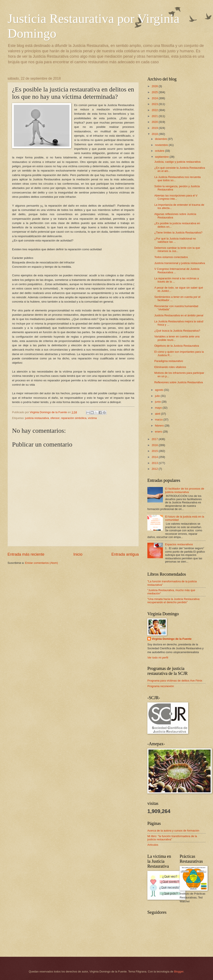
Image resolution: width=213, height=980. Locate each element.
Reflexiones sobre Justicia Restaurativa (178, 382)
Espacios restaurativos (179, 544)
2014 (155, 457)
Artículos (153, 845)
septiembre (162, 157)
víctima (92, 418)
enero (159, 432)
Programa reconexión (161, 686)
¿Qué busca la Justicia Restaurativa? (177, 331)
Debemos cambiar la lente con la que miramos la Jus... (177, 249)
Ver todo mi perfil (158, 658)
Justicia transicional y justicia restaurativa (180, 263)
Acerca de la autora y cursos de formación (173, 831)
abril (158, 414)
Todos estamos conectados (171, 257)
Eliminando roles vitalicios (170, 367)
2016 (155, 445)
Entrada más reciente (26, 554)
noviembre (162, 145)
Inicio (78, 554)
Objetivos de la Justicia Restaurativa (177, 346)
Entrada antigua (125, 554)
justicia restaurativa (37, 418)
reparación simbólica (74, 418)
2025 (155, 92)
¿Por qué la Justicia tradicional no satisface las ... (175, 240)
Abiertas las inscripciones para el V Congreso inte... (176, 197)
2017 (155, 439)
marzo (159, 420)
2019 (155, 128)
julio (158, 396)
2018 (155, 134)
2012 (155, 469)
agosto (159, 390)
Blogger (179, 971)
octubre (160, 151)
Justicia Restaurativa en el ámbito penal (179, 315)
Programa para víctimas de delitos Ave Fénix (175, 681)
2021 (155, 116)
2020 (155, 122)
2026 (155, 86)
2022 (155, 110)
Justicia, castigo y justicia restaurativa (177, 162)
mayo (159, 408)
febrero (160, 426)
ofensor (55, 418)
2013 (155, 463)
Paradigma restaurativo (169, 361)
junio (158, 402)
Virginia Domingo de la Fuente (172, 639)
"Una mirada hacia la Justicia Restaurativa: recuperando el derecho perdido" (174, 601)
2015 (155, 451)
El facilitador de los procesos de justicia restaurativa (185, 490)
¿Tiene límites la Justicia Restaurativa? (178, 233)
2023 (155, 104)
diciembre (161, 139)
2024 (155, 98)
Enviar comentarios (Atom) (42, 563)
